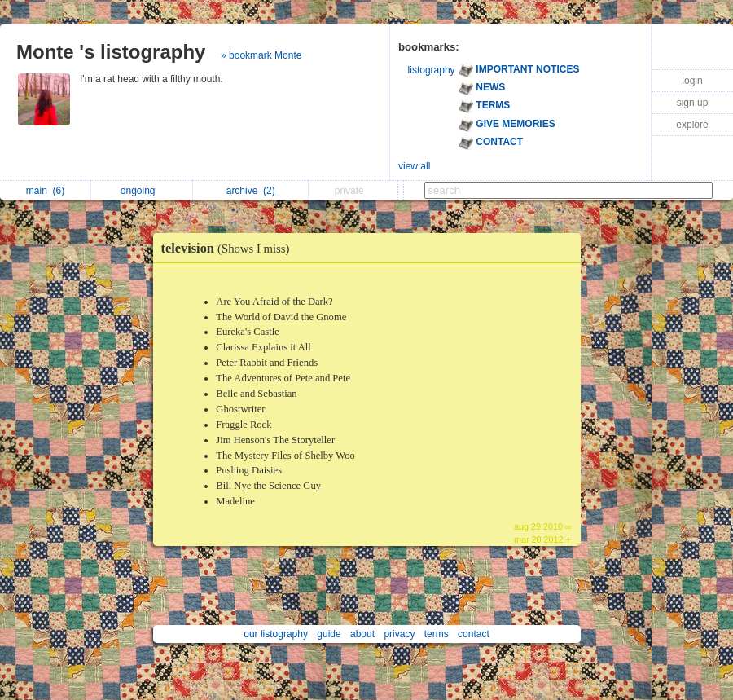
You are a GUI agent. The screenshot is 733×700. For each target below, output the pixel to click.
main (45, 191)
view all (414, 166)
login (692, 81)
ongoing (142, 191)
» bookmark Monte (261, 55)
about (362, 634)
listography (432, 70)
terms (437, 634)
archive (251, 191)
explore (692, 125)
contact (474, 634)
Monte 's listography (111, 52)
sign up (693, 103)
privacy (399, 634)
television (230, 248)
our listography (276, 634)
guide (329, 634)
